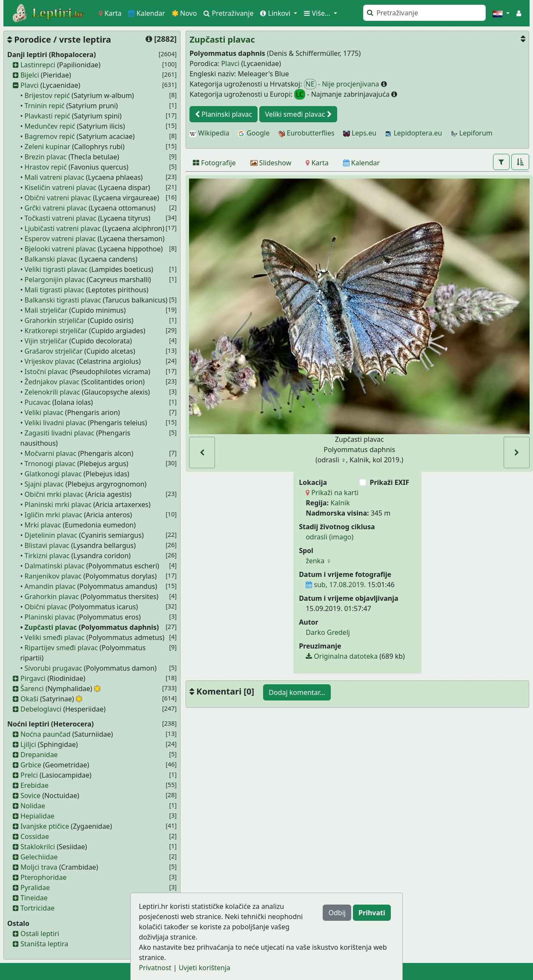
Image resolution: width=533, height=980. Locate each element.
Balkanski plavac (51, 259)
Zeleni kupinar (47, 147)
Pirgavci (33, 678)
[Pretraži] (424, 13)
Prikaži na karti (332, 493)
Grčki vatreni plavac (56, 208)
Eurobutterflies (306, 133)
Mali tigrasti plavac (54, 290)
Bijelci (30, 75)
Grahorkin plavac (52, 597)
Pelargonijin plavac (55, 280)
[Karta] (317, 163)
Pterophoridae (43, 877)
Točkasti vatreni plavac (60, 218)
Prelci (29, 775)
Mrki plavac (43, 525)
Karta (110, 13)
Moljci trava (39, 867)
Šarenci (32, 689)
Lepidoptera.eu (413, 133)
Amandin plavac (50, 586)
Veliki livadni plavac (56, 423)
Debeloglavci (41, 709)
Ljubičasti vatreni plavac (63, 228)
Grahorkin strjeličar (56, 320)
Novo (185, 13)
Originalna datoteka (342, 656)
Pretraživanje (228, 13)
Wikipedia (209, 133)
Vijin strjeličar (46, 341)
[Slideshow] (271, 163)
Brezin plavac (46, 157)
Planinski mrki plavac (58, 504)
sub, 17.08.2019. (336, 585)
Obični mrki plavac (54, 494)
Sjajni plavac (44, 484)
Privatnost (155, 968)
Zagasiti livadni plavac (60, 433)
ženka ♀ (318, 561)
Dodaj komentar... (297, 692)
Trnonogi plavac (50, 464)
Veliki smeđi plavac (55, 637)
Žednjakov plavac (52, 382)
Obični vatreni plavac (58, 198)
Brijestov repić (47, 95)
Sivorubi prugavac (53, 668)
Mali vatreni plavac (54, 177)
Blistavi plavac (47, 545)
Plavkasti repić (47, 116)
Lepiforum (472, 133)
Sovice (30, 796)
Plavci (30, 85)
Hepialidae (37, 816)
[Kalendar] (362, 163)
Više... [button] (318, 13)
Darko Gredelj (328, 632)
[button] (501, 13)
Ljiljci (28, 744)
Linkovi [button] (276, 13)
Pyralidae (35, 888)
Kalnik (340, 503)
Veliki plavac (44, 412)
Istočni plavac (46, 372)
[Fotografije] (214, 163)
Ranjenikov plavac (53, 576)
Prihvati (372, 913)
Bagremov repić (50, 136)
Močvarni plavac (51, 453)
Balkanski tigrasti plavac (63, 300)
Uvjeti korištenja (205, 968)
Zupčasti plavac (51, 627)
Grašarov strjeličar (54, 351)
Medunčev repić (50, 126)
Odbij (337, 913)
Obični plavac (46, 607)
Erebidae (34, 785)
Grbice (31, 765)
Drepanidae (39, 755)
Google (254, 133)
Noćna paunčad (46, 734)
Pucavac (38, 402)
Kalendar (147, 13)
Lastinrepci (38, 65)
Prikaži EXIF (389, 482)
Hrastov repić (46, 167)
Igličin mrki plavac (54, 515)
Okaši (29, 699)
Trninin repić (45, 106)
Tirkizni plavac (47, 556)
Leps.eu (360, 133)
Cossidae (35, 836)
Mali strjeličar (46, 310)
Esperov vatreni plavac (60, 239)
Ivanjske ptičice (45, 826)
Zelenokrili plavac (52, 392)
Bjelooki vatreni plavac (60, 249)
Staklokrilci (38, 847)
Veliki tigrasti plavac (56, 269)
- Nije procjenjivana (342, 84)
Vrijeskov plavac (50, 361)
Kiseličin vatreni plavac (61, 187)
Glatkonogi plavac (53, 474)
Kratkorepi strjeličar (56, 331)
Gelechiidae (39, 857)
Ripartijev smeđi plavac (61, 648)
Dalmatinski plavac (55, 566)
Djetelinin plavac (51, 535)
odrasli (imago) (330, 537)
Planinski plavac (50, 617)
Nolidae (33, 806)
